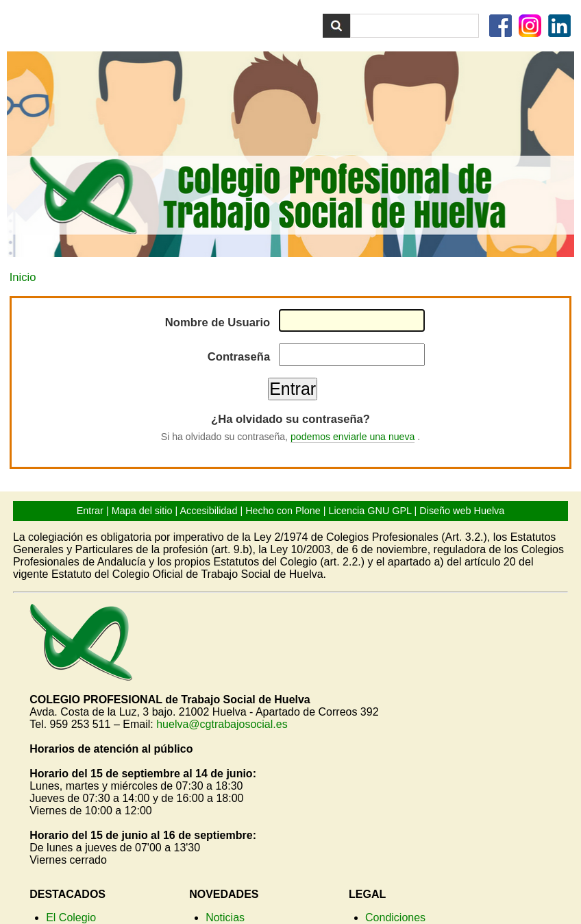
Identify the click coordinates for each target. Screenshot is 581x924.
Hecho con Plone (283, 511)
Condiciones (395, 917)
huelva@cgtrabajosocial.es (222, 724)
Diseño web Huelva (462, 511)
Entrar (90, 511)
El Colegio (71, 917)
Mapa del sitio (142, 511)
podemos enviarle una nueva (353, 437)
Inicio (23, 277)
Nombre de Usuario (218, 323)
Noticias (225, 917)
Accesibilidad (208, 511)
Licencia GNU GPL (370, 511)
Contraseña (239, 357)
